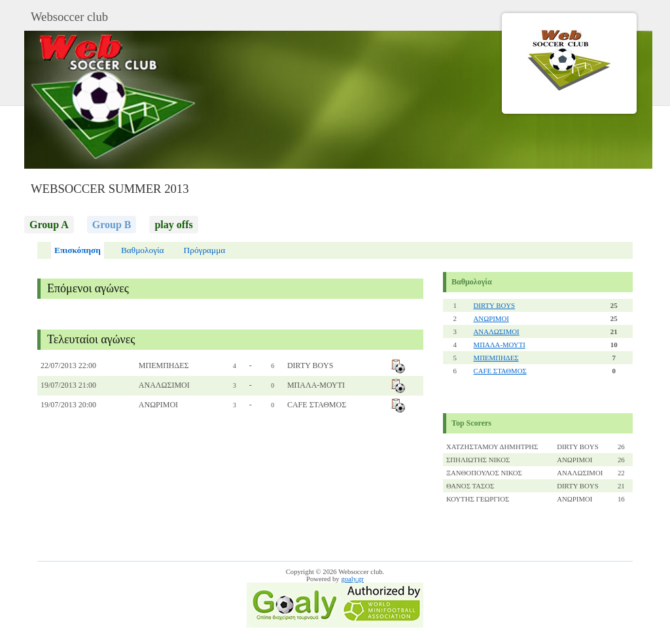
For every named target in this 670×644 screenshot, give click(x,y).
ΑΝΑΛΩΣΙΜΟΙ (497, 331)
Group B (112, 225)
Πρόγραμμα (205, 250)
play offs (173, 225)
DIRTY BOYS (494, 305)
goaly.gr (352, 579)
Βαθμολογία (143, 250)
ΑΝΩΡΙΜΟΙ (491, 318)
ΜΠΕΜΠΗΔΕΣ (496, 358)
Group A (49, 225)
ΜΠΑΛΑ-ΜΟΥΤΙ (500, 345)
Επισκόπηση (78, 250)
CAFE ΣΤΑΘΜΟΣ (500, 371)
